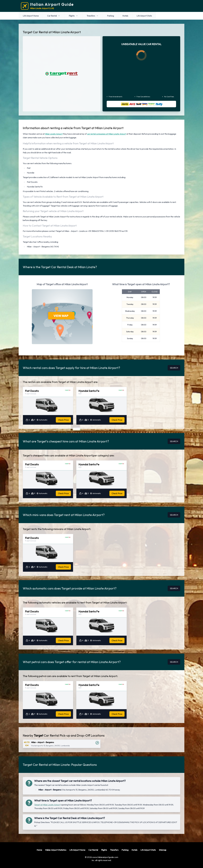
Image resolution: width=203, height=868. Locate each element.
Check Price (63, 420)
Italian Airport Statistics (56, 850)
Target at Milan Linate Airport (47, 805)
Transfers (93, 16)
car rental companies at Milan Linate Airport (107, 134)
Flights (73, 16)
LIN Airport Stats (144, 16)
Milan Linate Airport (54, 134)
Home (39, 850)
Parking (110, 16)
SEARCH (174, 368)
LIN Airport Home (31, 16)
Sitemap (163, 850)
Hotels (125, 16)
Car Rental (54, 16)
